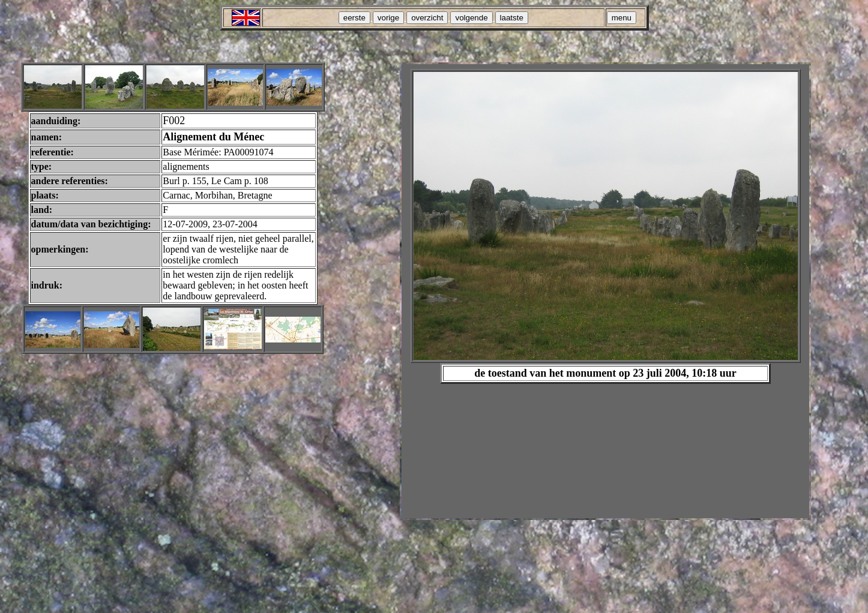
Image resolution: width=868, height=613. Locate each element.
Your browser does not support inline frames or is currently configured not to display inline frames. (605, 291)
